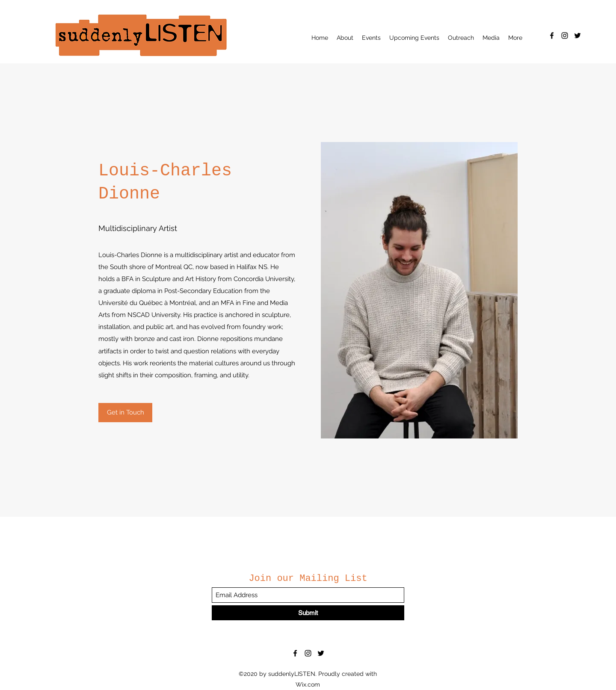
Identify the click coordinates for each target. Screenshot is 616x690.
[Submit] (308, 613)
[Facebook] (552, 36)
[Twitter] (577, 36)
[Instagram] (565, 36)
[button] (345, 38)
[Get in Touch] (125, 413)
